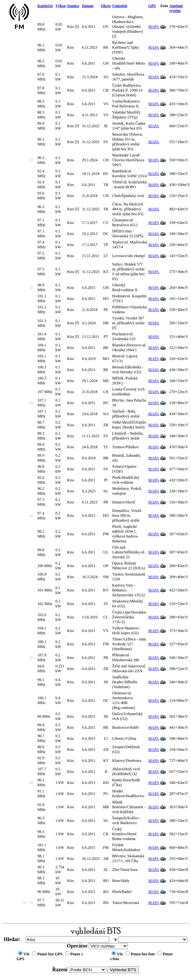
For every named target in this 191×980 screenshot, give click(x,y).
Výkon (61, 6)
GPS (152, 6)
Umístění (120, 6)
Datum (88, 6)
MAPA (154, 27)
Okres (106, 6)
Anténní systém (176, 8)
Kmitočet (45, 6)
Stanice (73, 6)
